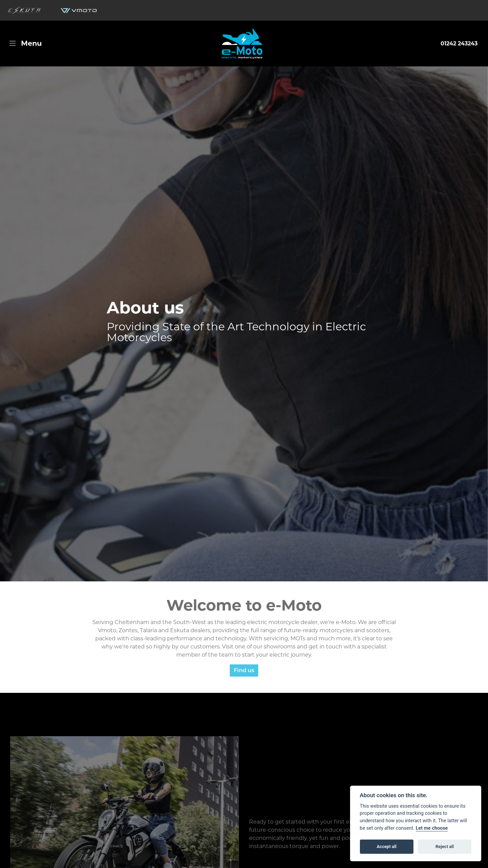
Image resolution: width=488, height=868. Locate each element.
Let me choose (432, 828)
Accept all (387, 846)
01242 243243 (459, 44)
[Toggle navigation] (26, 44)
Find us (244, 670)
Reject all (445, 846)
